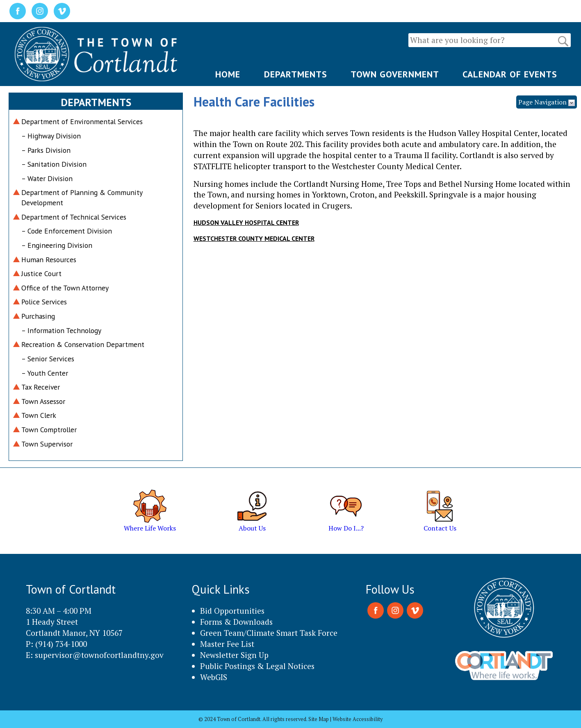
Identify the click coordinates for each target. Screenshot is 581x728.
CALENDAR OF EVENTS (510, 74)
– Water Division (47, 178)
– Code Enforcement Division (67, 231)
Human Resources (49, 260)
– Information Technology (61, 330)
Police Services (44, 302)
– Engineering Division (57, 245)
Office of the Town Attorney (65, 288)
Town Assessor (43, 401)
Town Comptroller (49, 430)
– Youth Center (45, 373)
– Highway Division (51, 136)
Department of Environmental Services (82, 121)
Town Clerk (39, 415)
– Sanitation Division (54, 164)
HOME (228, 74)
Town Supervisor (47, 444)
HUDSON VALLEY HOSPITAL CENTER (246, 222)
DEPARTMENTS (296, 74)
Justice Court (41, 273)
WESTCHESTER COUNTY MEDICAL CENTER (254, 238)
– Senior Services (48, 359)
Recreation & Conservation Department (83, 344)
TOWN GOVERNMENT (395, 74)
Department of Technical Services (74, 217)
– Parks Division (46, 150)
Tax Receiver (41, 387)
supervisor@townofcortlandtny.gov (99, 655)
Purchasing (38, 316)
